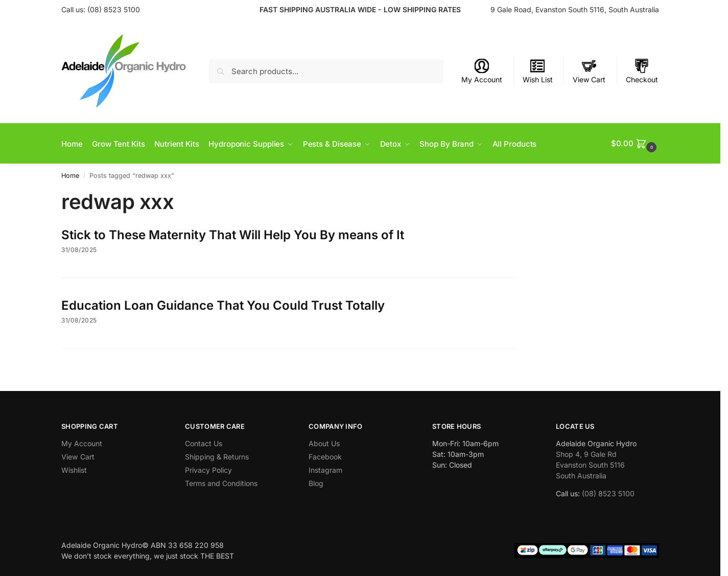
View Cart (589, 71)
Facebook (325, 456)
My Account (482, 71)
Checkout (642, 71)
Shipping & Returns (217, 456)
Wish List (538, 71)
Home (70, 175)
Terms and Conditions (221, 483)
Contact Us (204, 442)
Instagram (325, 469)
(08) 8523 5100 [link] (608, 493)
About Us (324, 442)
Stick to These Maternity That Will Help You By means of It (233, 234)
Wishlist (74, 469)
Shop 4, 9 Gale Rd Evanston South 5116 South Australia (590, 464)
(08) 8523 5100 (114, 9)
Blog (316, 483)
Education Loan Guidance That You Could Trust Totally (223, 304)
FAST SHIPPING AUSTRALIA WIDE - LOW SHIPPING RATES (360, 9)
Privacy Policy (208, 469)
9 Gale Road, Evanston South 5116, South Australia (575, 9)
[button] (635, 143)
